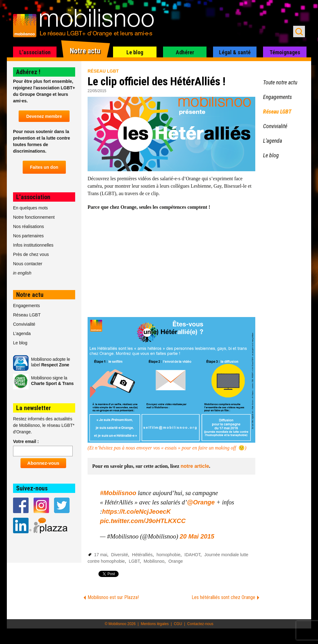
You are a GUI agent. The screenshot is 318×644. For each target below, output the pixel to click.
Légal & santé (235, 52)
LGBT (134, 561)
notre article (195, 466)
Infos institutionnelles (33, 245)
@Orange (201, 502)
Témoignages (285, 52)
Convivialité (24, 324)
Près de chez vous (31, 254)
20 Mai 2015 (197, 536)
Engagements (26, 306)
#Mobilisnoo (118, 493)
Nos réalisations (29, 226)
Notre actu (85, 51)
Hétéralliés (142, 555)
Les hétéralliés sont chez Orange (223, 597)
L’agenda (22, 333)
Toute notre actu (280, 82)
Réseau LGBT (103, 71)
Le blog (135, 52)
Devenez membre (44, 116)
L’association (35, 52)
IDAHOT (192, 555)
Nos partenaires (28, 236)
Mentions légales (155, 624)
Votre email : (26, 441)
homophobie (168, 555)
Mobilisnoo (154, 561)
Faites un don (44, 167)
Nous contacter (28, 264)
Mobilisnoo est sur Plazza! (113, 597)
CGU (178, 624)
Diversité (120, 555)
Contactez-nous (200, 624)
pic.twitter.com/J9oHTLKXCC (143, 521)
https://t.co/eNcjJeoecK (136, 512)
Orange (176, 561)
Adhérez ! (28, 72)
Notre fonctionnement (34, 217)
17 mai (101, 555)
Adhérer (185, 52)
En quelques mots (30, 208)
